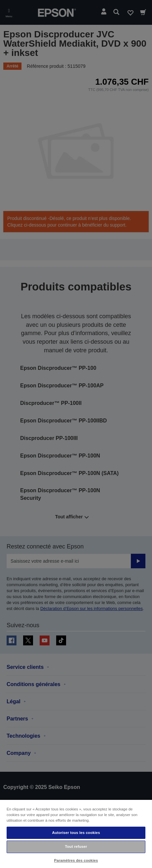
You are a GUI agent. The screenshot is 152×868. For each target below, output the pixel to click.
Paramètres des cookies (76, 860)
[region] (76, 834)
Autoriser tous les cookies (76, 833)
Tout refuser (76, 846)
